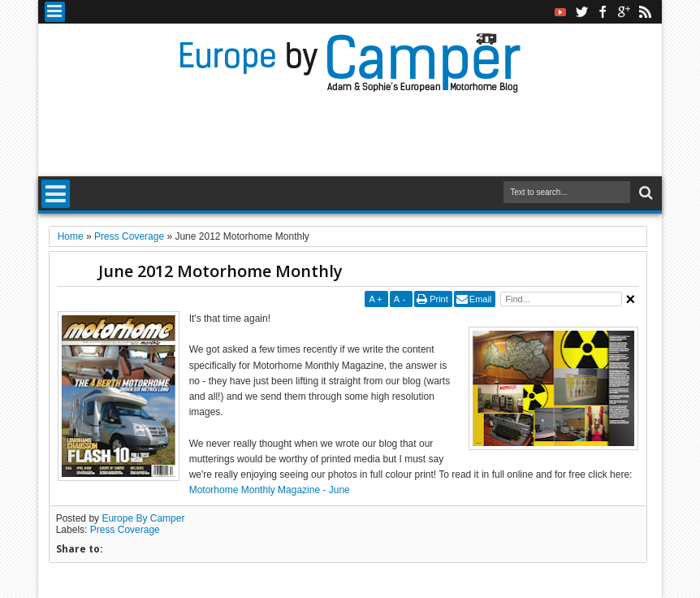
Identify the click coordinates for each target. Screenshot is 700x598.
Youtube (560, 12)
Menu (55, 12)
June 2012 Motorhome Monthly (220, 271)
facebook (603, 12)
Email (481, 299)
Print (439, 299)
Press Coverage (125, 530)
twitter (581, 12)
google (624, 12)
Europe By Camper (143, 518)
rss (645, 12)
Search (644, 193)
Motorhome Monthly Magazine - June (270, 490)
